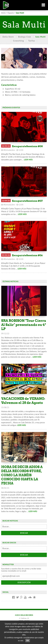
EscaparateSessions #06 (27, 255)
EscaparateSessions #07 (27, 201)
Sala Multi (40, 37)
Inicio (3, 13)
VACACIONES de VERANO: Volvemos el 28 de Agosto (23, 401)
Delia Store (8, 37)
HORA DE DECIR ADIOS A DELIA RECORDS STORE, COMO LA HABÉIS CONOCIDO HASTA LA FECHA (22, 475)
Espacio (11, 13)
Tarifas (32, 41)
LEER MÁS (28, 160)
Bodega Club (25, 37)
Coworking (18, 41)
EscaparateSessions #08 (27, 146)
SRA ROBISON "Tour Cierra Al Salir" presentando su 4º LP (24, 325)
